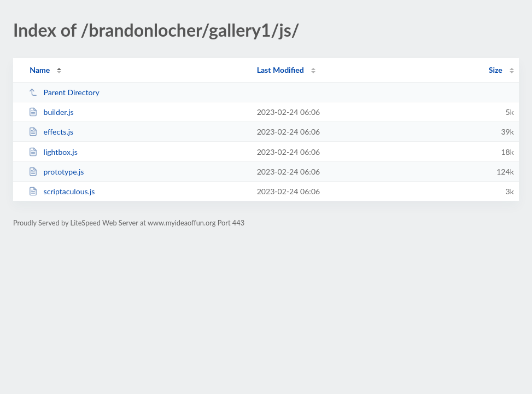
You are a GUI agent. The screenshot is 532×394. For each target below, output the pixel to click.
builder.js (51, 112)
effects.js (51, 132)
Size (496, 70)
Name (40, 70)
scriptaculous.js (62, 191)
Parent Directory (64, 92)
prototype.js (56, 172)
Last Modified (280, 70)
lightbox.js (53, 152)
